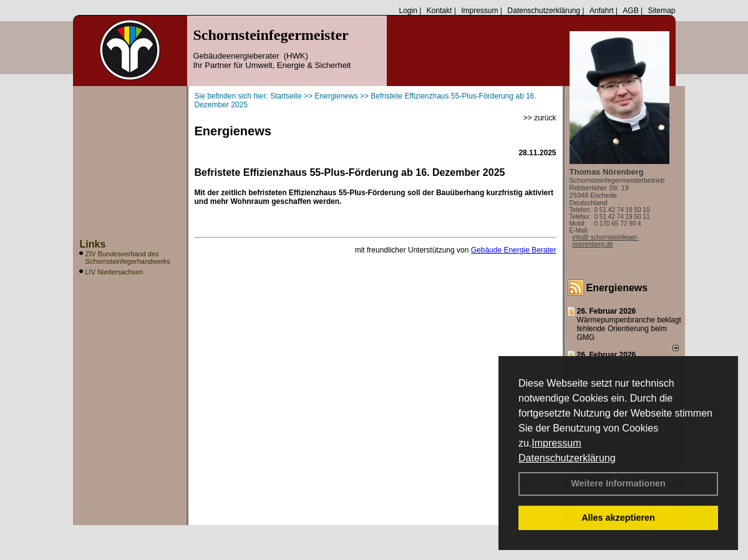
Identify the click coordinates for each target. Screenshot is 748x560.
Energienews (617, 288)
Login (408, 11)
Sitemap (661, 11)
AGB (630, 11)
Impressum (556, 443)
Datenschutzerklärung (567, 458)
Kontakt (440, 11)
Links (93, 244)
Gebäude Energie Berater (514, 250)
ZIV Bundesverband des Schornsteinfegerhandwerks (128, 258)
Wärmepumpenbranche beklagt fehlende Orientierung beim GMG (629, 329)
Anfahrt (602, 11)
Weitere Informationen (618, 483)
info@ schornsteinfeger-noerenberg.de (606, 241)
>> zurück (540, 118)
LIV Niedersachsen (114, 272)
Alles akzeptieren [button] (618, 518)
